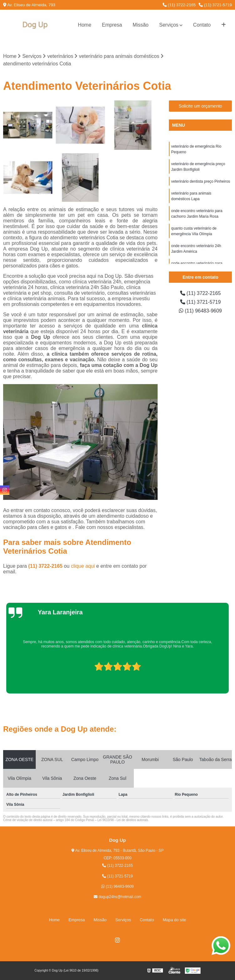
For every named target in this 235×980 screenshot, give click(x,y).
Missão (141, 25)
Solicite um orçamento (200, 106)
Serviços (169, 25)
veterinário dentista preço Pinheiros (201, 181)
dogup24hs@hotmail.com (118, 897)
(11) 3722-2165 (179, 5)
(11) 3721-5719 (215, 5)
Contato (202, 25)
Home (85, 25)
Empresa (112, 25)
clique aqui (83, 566)
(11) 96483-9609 (200, 311)
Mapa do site (174, 920)
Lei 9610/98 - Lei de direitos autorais (123, 820)
